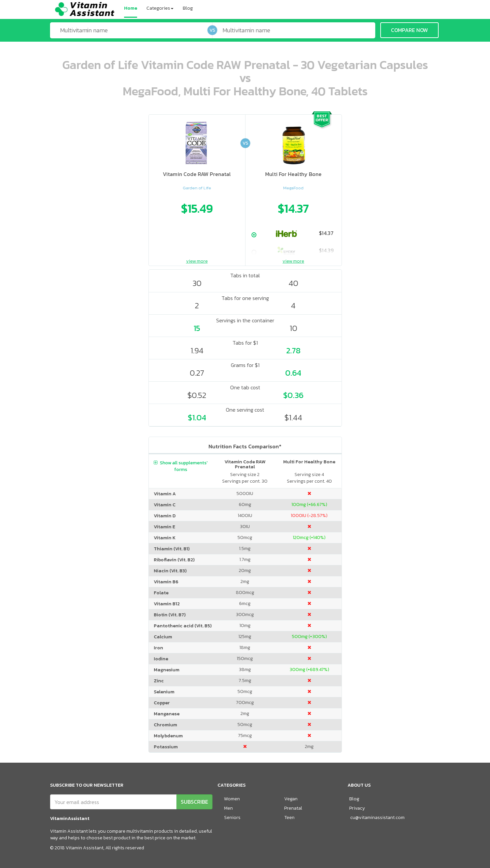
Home (131, 8)
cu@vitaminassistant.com (377, 817)
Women (232, 799)
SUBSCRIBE (194, 802)
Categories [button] (160, 8)
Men (228, 808)
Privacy (357, 808)
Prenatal (293, 808)
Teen (289, 817)
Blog (188, 8)
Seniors (232, 817)
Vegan (291, 799)
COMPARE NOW (409, 30)
